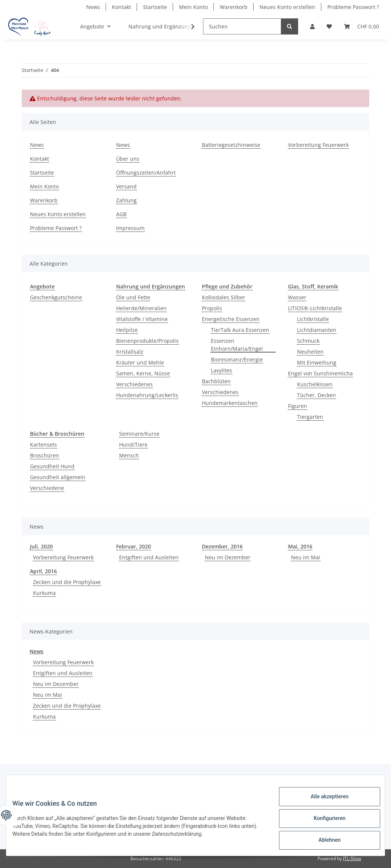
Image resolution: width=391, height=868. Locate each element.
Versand (126, 186)
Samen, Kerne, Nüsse (143, 373)
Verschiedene (47, 488)
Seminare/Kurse (139, 434)
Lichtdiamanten (317, 330)
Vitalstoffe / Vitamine (142, 319)
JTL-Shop (352, 858)
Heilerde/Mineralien (141, 308)
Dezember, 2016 (222, 546)
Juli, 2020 (41, 546)
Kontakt (122, 7)
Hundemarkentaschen (230, 403)
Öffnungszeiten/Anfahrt (146, 173)
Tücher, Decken (316, 395)
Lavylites (222, 370)
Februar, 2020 (134, 546)
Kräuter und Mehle (140, 362)
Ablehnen (323, 841)
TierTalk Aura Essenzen (240, 330)
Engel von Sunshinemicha (320, 373)
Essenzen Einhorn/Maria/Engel (237, 345)
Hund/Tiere (133, 444)
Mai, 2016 (300, 546)
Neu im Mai (306, 557)
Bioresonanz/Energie (237, 359)
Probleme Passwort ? (353, 7)
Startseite (155, 7)
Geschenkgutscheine (56, 297)
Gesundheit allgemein (58, 477)
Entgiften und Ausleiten (149, 557)
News (93, 7)
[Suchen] (242, 26)
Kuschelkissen (315, 384)
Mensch (129, 455)
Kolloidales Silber (224, 297)
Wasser (297, 297)
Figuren (298, 406)
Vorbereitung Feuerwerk (318, 145)
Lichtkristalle (313, 319)
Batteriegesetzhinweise (231, 145)
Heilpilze (127, 330)
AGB (121, 214)
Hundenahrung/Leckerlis (147, 395)
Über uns (128, 159)
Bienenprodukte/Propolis (147, 341)
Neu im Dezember (228, 557)
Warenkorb (234, 7)
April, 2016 (43, 571)
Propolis (212, 308)
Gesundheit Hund (52, 466)
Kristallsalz (130, 352)
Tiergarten (310, 417)
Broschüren (45, 455)
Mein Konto (193, 7)
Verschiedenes (134, 384)
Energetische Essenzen (231, 319)
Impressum (130, 228)
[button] (312, 26)
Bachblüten (216, 381)
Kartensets (43, 444)
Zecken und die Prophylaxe (67, 582)
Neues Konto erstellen (287, 7)
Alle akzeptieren (323, 802)
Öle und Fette (133, 297)
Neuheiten (310, 352)
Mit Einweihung (317, 362)
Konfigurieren (323, 822)
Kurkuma (44, 593)
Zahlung (126, 200)
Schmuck (308, 341)
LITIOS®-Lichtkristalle (315, 308)
